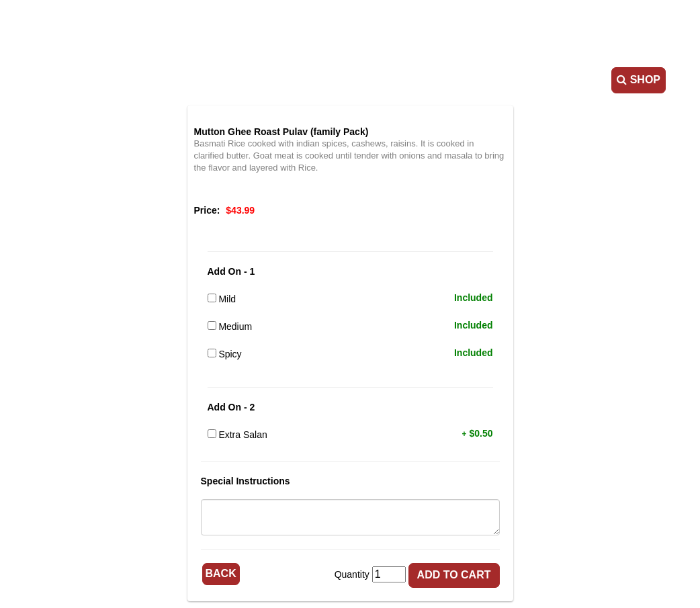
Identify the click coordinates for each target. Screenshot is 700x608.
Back (221, 573)
